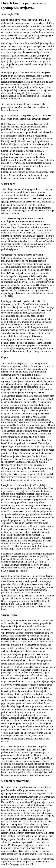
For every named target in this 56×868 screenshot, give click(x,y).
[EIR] (16, 14)
